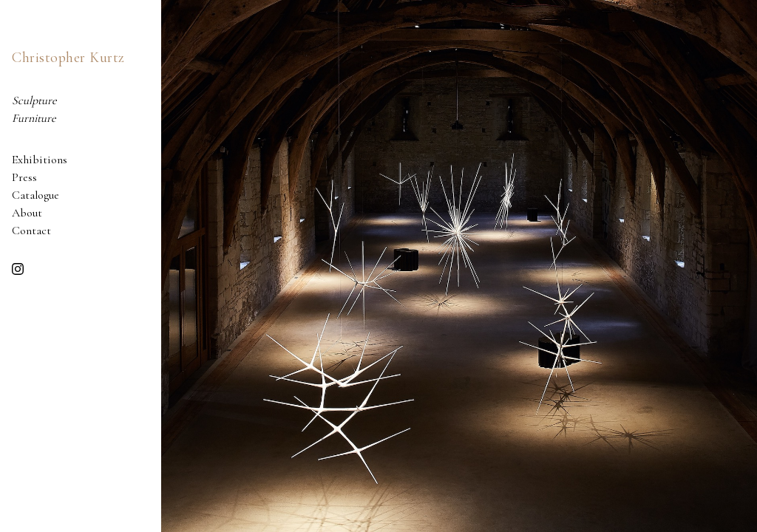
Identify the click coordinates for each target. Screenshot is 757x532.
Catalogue (35, 195)
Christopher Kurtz (68, 58)
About (27, 213)
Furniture (34, 118)
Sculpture (34, 100)
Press (24, 177)
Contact (31, 231)
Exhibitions (40, 160)
